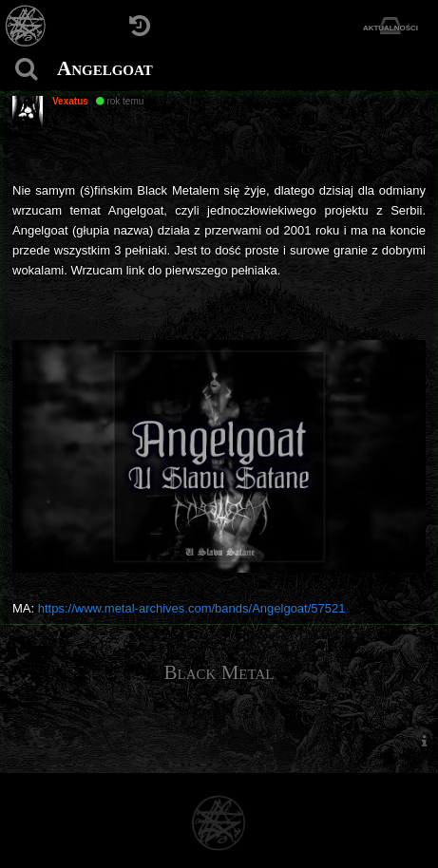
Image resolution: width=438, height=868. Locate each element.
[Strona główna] (26, 26)
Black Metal (219, 672)
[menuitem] (424, 740)
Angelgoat (105, 68)
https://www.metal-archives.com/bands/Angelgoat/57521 (192, 608)
